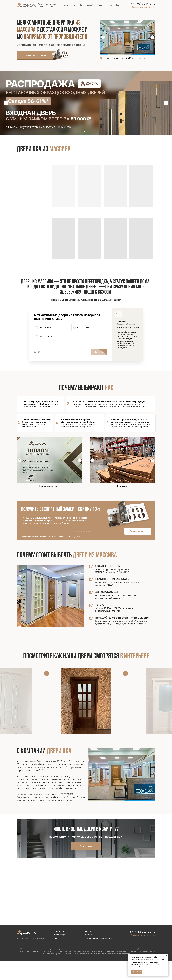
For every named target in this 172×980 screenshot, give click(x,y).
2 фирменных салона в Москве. (125, 58)
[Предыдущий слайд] (6, 103)
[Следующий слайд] (166, 103)
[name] (46, 550)
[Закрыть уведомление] (167, 955)
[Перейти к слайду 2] (87, 132)
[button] (144, 7)
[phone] (98, 550)
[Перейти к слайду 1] (85, 132)
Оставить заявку (138, 550)
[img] (61, 55)
